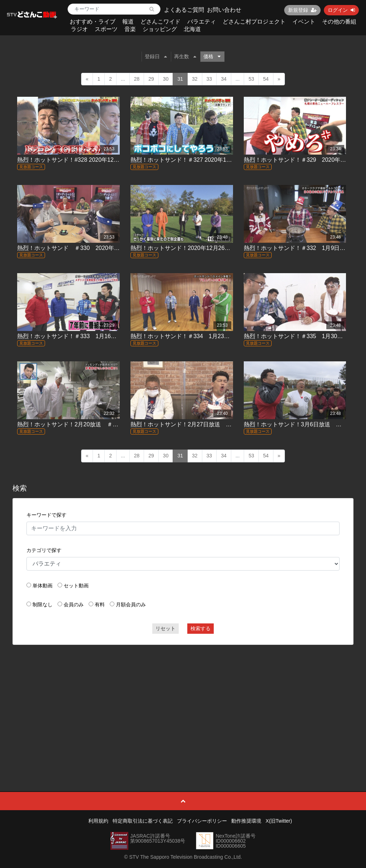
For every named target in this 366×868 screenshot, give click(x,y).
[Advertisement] (183, 702)
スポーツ (106, 29)
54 (266, 79)
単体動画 (43, 586)
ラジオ (79, 29)
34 (224, 79)
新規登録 (302, 10)
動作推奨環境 (246, 821)
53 (251, 79)
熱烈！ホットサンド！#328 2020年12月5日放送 (78, 160)
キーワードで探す (46, 515)
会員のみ (74, 604)
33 (209, 79)
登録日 (156, 56)
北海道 (192, 29)
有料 (100, 604)
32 (195, 79)
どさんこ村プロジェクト (254, 22)
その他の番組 (339, 22)
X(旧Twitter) (279, 821)
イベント (304, 22)
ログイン (341, 10)
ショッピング (160, 29)
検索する (201, 628)
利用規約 (98, 821)
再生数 (185, 56)
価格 (212, 56)
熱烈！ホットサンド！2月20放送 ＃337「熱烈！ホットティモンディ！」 (112, 424)
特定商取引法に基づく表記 (143, 821)
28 (137, 79)
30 (166, 79)
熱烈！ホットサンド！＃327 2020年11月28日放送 (194, 160)
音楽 (130, 29)
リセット (165, 628)
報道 (128, 22)
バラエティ (202, 22)
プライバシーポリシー (202, 821)
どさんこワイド (160, 22)
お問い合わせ (224, 10)
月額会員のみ (131, 604)
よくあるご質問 (184, 10)
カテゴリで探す (44, 550)
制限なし (43, 604)
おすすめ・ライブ (93, 22)
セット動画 (76, 586)
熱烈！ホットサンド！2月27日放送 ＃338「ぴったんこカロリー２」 (220, 424)
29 (151, 79)
